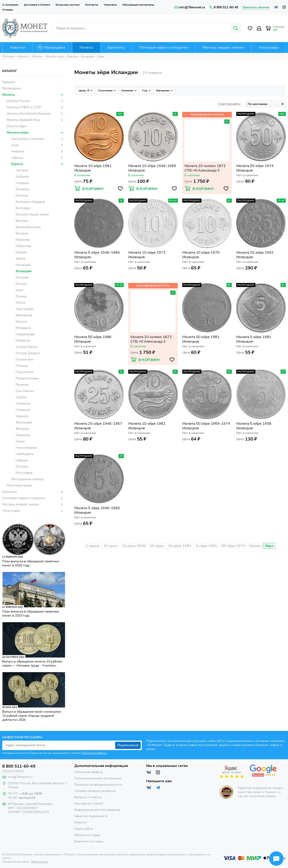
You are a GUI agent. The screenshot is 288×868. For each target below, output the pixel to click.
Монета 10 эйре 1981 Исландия (93, 168)
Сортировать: (230, 104)
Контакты (92, 5)
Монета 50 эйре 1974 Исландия (255, 168)
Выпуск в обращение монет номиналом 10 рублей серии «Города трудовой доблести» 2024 (32, 716)
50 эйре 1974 (233, 546)
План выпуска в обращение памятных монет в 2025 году (31, 614)
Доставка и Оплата (37, 5)
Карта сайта (83, 829)
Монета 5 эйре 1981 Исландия (254, 339)
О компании (10, 5)
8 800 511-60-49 (224, 7)
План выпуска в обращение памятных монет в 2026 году (31, 563)
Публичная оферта (88, 772)
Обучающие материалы (138, 5)
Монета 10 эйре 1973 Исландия (147, 255)
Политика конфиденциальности (98, 785)
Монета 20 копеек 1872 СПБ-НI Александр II (205, 168)
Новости (81, 822)
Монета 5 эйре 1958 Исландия (254, 426)
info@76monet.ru (190, 7)
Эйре (269, 546)
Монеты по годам (87, 835)
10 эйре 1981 (180, 546)
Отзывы (8, 10)
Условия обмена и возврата (95, 791)
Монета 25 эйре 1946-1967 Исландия (98, 426)
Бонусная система (67, 5)
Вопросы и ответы (88, 797)
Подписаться (128, 745)
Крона (255, 546)
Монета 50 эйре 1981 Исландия (201, 339)
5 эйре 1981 (206, 546)
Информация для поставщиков (97, 810)
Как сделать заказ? (89, 804)
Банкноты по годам (89, 841)
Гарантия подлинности (91, 816)
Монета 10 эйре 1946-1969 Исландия (152, 168)
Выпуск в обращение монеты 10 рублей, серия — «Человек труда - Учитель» (32, 663)
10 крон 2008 (134, 546)
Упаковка (110, 5)
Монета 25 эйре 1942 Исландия (255, 255)
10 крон (110, 546)
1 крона (92, 546)
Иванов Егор (40, 862)
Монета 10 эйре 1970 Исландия (201, 255)
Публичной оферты (94, 753)
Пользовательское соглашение (98, 778)
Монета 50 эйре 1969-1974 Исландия (206, 426)
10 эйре (157, 546)
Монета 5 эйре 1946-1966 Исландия (97, 255)
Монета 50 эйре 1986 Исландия (93, 339)
